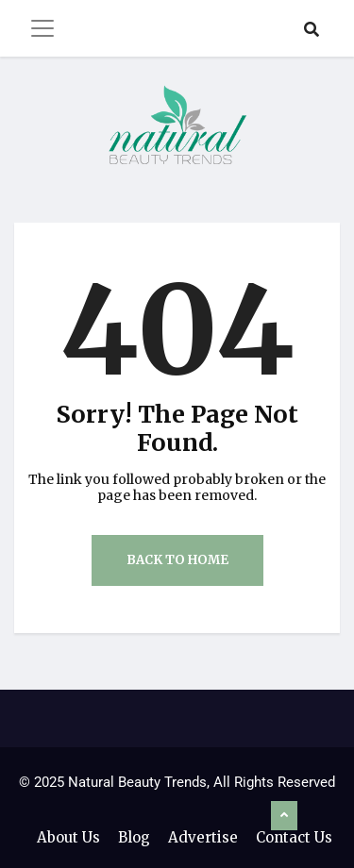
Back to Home (177, 560)
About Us (68, 837)
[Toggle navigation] (42, 28)
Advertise (203, 837)
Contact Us (294, 837)
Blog (134, 837)
